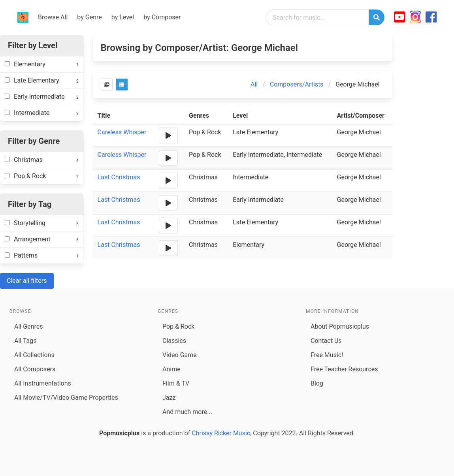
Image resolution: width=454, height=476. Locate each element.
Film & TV (176, 383)
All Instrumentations (43, 383)
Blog (317, 383)
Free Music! (327, 355)
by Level (123, 17)
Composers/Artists (297, 84)
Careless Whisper (122, 132)
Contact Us (326, 341)
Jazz (169, 398)
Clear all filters (27, 281)
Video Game (180, 355)
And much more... (187, 412)
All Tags (25, 341)
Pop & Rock (178, 326)
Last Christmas (119, 177)
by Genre (89, 17)
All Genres (28, 326)
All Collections (34, 355)
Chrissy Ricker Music (221, 433)
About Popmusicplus (340, 326)
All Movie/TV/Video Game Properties (66, 398)
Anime (171, 369)
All (254, 84)
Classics (174, 341)
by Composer (162, 17)
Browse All (53, 17)
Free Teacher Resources (344, 369)
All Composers (35, 369)
